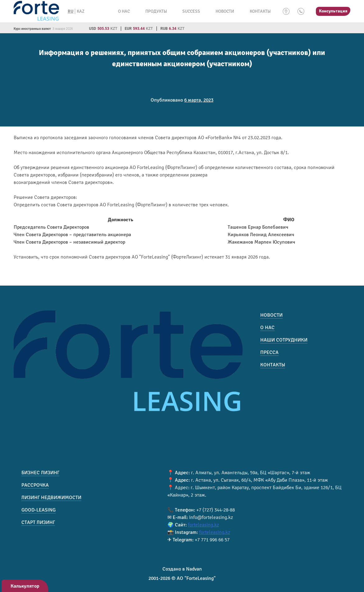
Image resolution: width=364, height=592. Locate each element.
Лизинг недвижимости (51, 498)
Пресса (269, 352)
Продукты (156, 11)
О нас (124, 11)
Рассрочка (35, 485)
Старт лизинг (38, 522)
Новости (225, 11)
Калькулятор (25, 586)
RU (71, 11)
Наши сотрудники (284, 340)
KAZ (81, 11)
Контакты (260, 11)
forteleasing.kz (203, 525)
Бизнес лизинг (40, 473)
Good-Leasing (39, 510)
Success (191, 11)
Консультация (333, 11)
